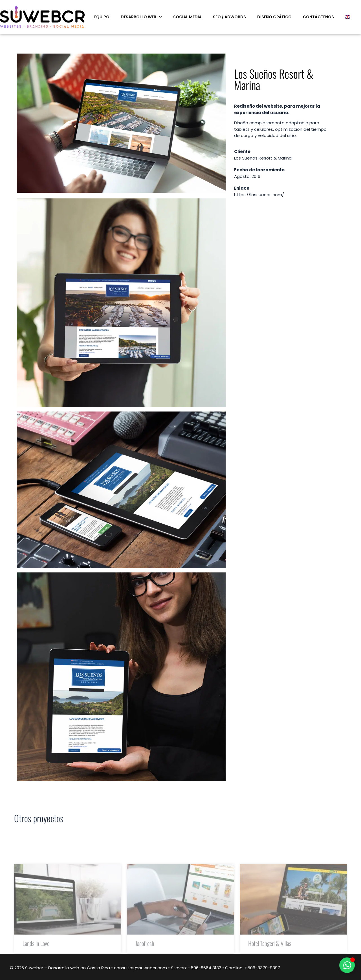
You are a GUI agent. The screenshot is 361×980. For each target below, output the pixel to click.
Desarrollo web (141, 17)
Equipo (102, 17)
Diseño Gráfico (274, 17)
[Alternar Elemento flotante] (347, 965)
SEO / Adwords (229, 17)
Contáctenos (318, 17)
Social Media (187, 17)
